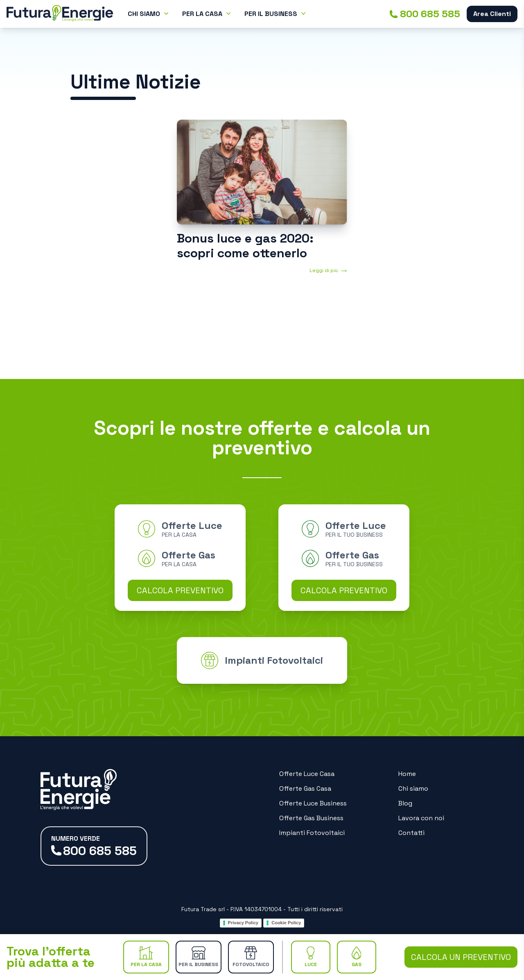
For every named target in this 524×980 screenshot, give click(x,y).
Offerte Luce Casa (307, 774)
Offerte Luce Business (313, 803)
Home (407, 774)
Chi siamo (413, 788)
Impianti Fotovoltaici (312, 833)
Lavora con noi (421, 818)
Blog (405, 803)
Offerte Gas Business (311, 818)
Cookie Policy (286, 923)
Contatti (411, 833)
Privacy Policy (243, 923)
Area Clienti (492, 14)
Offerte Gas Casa (305, 788)
